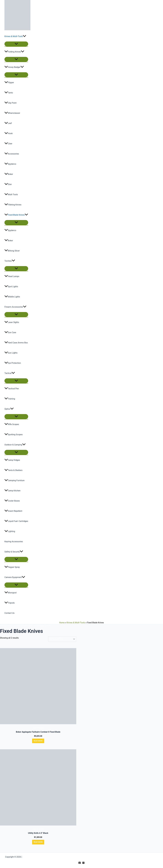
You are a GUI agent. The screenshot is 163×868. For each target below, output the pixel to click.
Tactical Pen (12, 389)
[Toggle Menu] (16, 44)
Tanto (9, 93)
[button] (24, 36)
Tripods (10, 603)
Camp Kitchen (12, 491)
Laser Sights (12, 322)
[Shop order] (62, 639)
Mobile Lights (12, 297)
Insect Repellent (13, 511)
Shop (10, 626)
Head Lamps (12, 276)
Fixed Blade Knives (16, 215)
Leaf (8, 123)
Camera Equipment (15, 577)
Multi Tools (11, 195)
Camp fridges (12, 460)
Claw (8, 144)
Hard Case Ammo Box (16, 343)
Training (10, 399)
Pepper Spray (12, 567)
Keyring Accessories (14, 542)
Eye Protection (13, 363)
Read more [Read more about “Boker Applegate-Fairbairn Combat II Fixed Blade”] (38, 741)
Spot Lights (11, 287)
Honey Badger (14, 67)
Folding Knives (14, 52)
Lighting (10, 531)
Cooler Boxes (12, 501)
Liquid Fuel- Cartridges (16, 521)
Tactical (10, 373)
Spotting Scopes (13, 435)
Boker (9, 174)
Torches (10, 261)
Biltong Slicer (12, 251)
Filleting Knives (13, 205)
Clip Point (10, 103)
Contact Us (9, 613)
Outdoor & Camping (15, 445)
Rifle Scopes (12, 424)
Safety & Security (14, 552)
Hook (9, 133)
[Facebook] (80, 863)
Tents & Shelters (13, 470)
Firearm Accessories (15, 307)
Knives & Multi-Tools (15, 36)
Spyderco (10, 164)
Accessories (12, 154)
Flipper (9, 83)
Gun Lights (11, 353)
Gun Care (10, 332)
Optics (9, 409)
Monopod (10, 593)
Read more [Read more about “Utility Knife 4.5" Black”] (38, 842)
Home (62, 623)
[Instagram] (83, 863)
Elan (8, 184)
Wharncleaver (12, 113)
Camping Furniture (14, 480)
